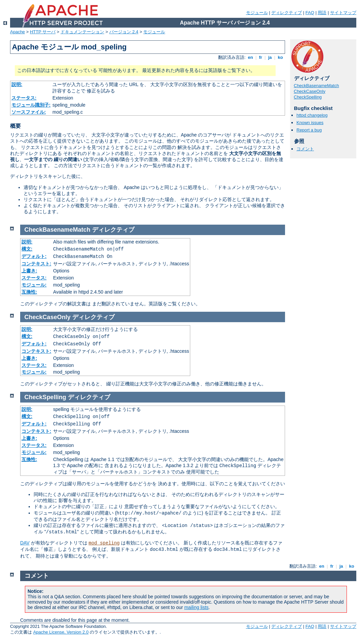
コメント (305, 149)
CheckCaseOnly (310, 91)
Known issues (310, 123)
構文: (27, 249)
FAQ (310, 13)
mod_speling (104, 543)
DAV (25, 543)
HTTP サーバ (43, 32)
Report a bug (309, 130)
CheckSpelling (308, 97)
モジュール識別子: (31, 105)
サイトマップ (343, 13)
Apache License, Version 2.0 (61, 632)
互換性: (29, 292)
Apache (17, 32)
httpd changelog (312, 115)
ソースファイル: (29, 112)
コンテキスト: (36, 264)
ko (280, 57)
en (250, 57)
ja (270, 57)
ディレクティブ (287, 13)
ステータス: (24, 98)
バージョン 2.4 (124, 32)
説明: (17, 84)
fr (261, 57)
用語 (322, 13)
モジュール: (34, 285)
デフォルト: (34, 256)
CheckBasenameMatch (316, 86)
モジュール (257, 13)
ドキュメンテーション (82, 32)
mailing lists (196, 607)
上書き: (29, 271)
